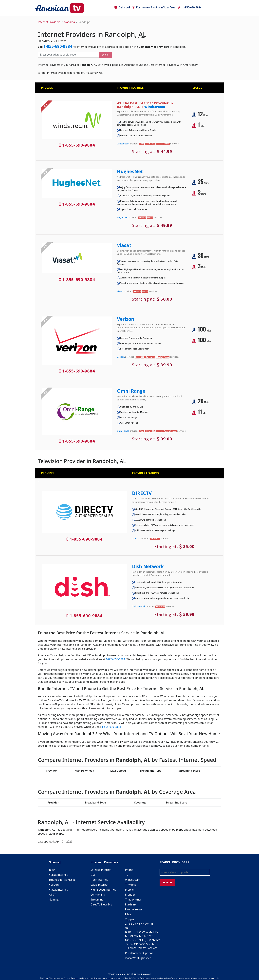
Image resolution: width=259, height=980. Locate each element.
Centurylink (98, 895)
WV (150, 948)
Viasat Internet (58, 875)
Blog (52, 870)
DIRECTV (142, 493)
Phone (129, 870)
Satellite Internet (101, 870)
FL (152, 924)
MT (151, 936)
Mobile (129, 890)
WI (145, 948)
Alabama (69, 22)
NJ (145, 940)
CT (147, 924)
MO (141, 936)
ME (127, 936)
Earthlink (131, 904)
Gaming (54, 900)
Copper (130, 919)
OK (131, 944)
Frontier (130, 895)
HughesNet (130, 171)
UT (128, 948)
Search (105, 55)
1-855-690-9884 (190, 8)
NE (136, 940)
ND (132, 940)
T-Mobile (131, 885)
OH (128, 944)
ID (130, 932)
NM (149, 940)
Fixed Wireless (134, 909)
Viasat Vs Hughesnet (138, 958)
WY (155, 948)
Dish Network (148, 566)
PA (140, 944)
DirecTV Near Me (101, 904)
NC (127, 940)
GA (127, 928)
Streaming (97, 900)
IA (126, 932)
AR (130, 924)
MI (131, 936)
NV (154, 940)
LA (146, 932)
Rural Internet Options (139, 953)
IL (133, 932)
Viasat (124, 245)
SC (144, 944)
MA (151, 932)
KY (143, 932)
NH (141, 940)
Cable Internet (99, 885)
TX (157, 944)
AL (127, 924)
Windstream (155, 107)
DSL (93, 875)
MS (146, 936)
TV (127, 875)
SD (148, 944)
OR (136, 944)
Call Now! (122, 8)
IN (136, 932)
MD (156, 932)
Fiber (128, 914)
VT (136, 948)
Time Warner (133, 900)
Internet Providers (49, 22)
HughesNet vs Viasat (62, 880)
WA (140, 948)
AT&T (53, 895)
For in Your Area (154, 8)
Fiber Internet (99, 880)
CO (143, 924)
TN (152, 944)
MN (136, 936)
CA (139, 924)
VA (132, 948)
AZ (135, 924)
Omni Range (131, 391)
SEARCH (167, 882)
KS (140, 932)
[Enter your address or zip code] (68, 55)
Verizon (126, 319)
